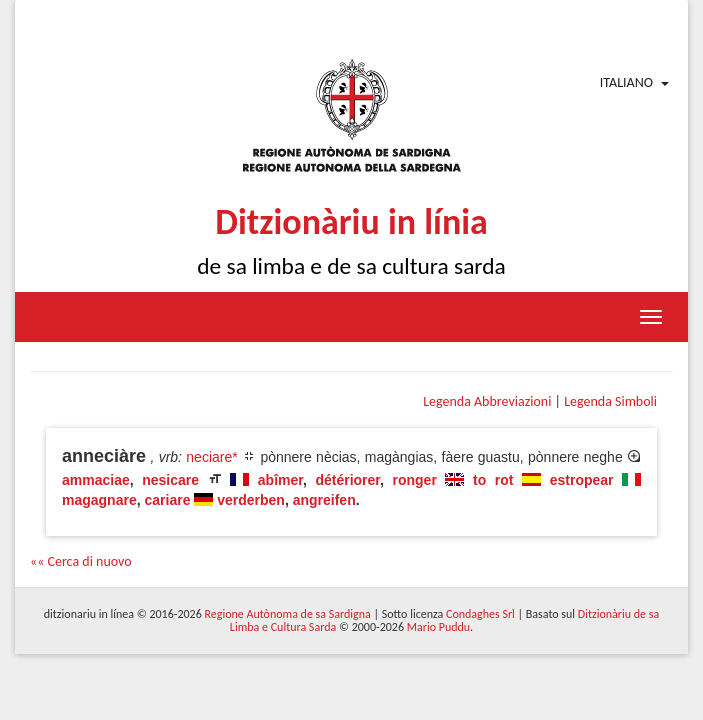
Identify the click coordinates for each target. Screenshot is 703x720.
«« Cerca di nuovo (81, 561)
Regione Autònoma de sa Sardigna (287, 614)
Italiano (626, 82)
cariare (167, 500)
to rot (493, 480)
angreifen (324, 500)
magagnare (99, 500)
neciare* (211, 457)
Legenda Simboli (610, 401)
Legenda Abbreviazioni (487, 401)
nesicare (170, 480)
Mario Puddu (438, 627)
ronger (415, 480)
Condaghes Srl (480, 614)
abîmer (280, 480)
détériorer (347, 480)
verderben (251, 500)
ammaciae (96, 480)
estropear (582, 480)
